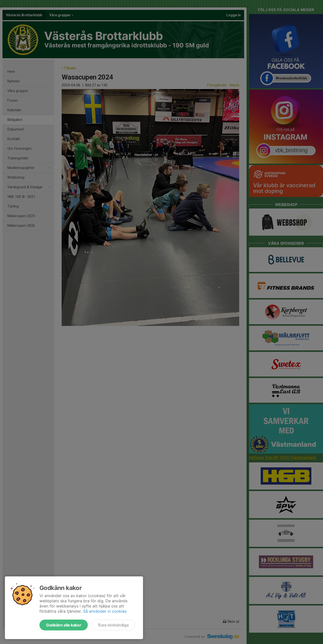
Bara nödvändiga (113, 625)
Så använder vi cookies (105, 611)
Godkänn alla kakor (64, 625)
